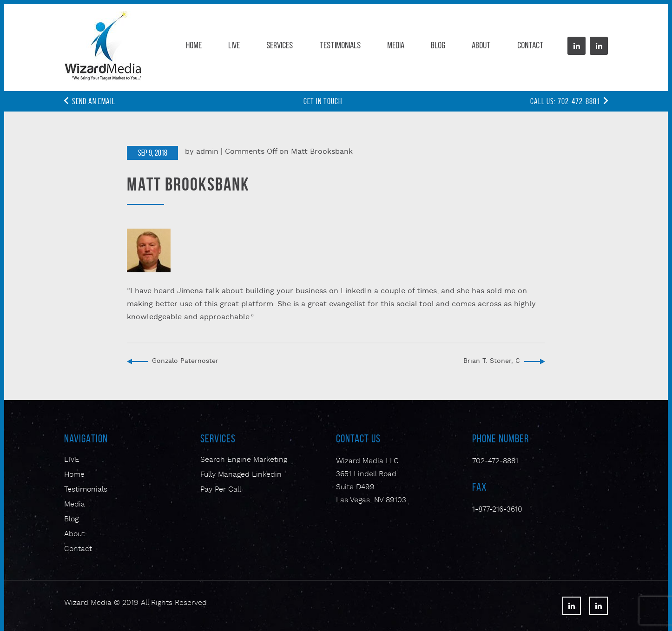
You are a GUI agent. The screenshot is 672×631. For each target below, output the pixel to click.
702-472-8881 (495, 461)
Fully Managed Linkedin (241, 475)
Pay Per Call (221, 490)
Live (234, 46)
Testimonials (340, 46)
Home (194, 46)
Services (280, 46)
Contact (530, 46)
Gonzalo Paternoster (185, 361)
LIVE (72, 460)
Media (396, 46)
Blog (438, 46)
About (481, 46)
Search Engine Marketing (244, 460)
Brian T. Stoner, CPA (496, 361)
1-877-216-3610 (497, 510)
